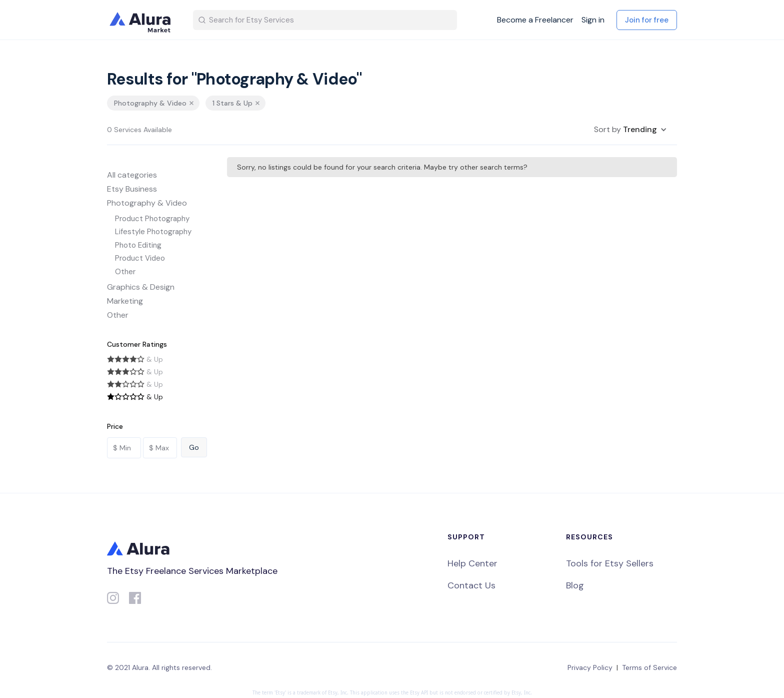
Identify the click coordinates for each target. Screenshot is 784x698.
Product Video (140, 258)
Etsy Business (132, 189)
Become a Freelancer (535, 20)
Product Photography (152, 219)
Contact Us (471, 585)
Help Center (472, 563)
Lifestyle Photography (153, 232)
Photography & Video (147, 203)
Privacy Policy (590, 667)
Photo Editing (138, 245)
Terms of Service (649, 667)
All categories (132, 175)
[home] (142, 20)
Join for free (647, 20)
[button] (630, 130)
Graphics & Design (141, 287)
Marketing (125, 301)
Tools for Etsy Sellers (610, 563)
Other (125, 272)
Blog (575, 585)
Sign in (593, 20)
